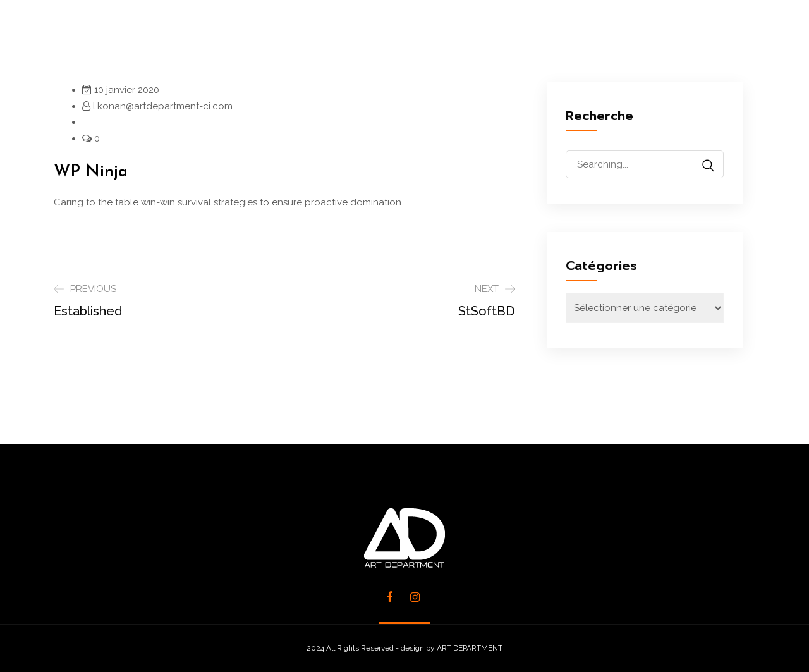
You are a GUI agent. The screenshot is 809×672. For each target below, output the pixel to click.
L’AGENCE (240, 38)
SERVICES (335, 38)
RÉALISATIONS (445, 38)
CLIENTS (551, 38)
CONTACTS (648, 38)
